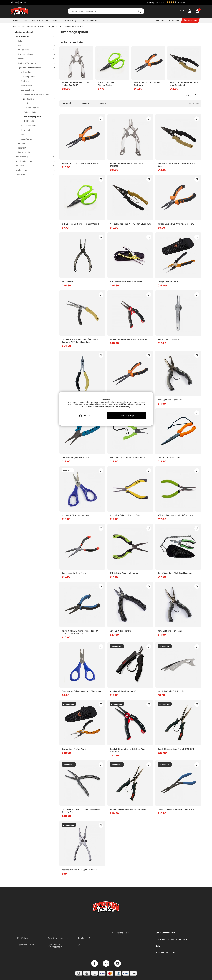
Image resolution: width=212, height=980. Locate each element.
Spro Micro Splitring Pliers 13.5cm (125, 515)
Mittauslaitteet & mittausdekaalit (35, 94)
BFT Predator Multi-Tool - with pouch (126, 282)
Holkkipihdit (29, 121)
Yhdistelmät (35, 50)
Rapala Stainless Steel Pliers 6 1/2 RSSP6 (176, 749)
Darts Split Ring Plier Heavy (170, 400)
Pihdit (26, 103)
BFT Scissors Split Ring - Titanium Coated (109, 84)
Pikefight (22, 148)
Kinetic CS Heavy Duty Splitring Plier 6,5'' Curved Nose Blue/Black (80, 632)
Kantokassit (26, 81)
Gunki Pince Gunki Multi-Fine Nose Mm (175, 573)
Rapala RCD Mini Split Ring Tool (171, 691)
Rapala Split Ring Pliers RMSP (123, 691)
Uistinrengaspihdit (32, 117)
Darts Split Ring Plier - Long (170, 631)
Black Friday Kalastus (165, 953)
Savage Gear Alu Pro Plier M (170, 282)
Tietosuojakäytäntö (26, 945)
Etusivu (16, 27)
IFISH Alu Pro (67, 282)
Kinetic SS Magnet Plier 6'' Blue (75, 458)
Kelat (35, 41)
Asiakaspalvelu (153, 2)
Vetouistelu (34, 166)
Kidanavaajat (27, 85)
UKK (80, 945)
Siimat (35, 59)
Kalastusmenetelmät (28, 27)
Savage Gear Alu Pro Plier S (74, 749)
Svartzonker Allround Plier (169, 458)
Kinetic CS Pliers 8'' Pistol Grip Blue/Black (176, 809)
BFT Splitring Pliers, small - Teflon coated (176, 515)
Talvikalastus (34, 175)
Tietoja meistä (84, 938)
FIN (21, 2)
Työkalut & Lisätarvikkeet (60, 27)
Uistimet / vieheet (35, 54)
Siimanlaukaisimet (29, 126)
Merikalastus (34, 170)
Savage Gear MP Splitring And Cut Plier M (147, 84)
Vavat (35, 45)
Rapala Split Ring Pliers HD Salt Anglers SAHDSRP (75, 84)
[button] (181, 2)
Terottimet (25, 130)
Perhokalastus (34, 157)
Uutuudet (160, 20)
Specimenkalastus (34, 161)
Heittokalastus (43, 27)
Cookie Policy (124, 406)
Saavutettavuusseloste (58, 938)
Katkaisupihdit (30, 112)
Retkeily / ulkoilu (90, 20)
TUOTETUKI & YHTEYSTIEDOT (55, 946)
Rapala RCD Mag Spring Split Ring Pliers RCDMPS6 (128, 750)
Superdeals (190, 20)
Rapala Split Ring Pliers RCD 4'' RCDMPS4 (128, 339)
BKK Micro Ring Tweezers (169, 339)
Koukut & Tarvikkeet (35, 63)
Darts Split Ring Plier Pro (120, 631)
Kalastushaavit (27, 72)
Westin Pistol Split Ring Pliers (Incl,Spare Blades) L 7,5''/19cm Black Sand (80, 341)
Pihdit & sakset (78, 27)
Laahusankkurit (28, 90)
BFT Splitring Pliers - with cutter (124, 573)
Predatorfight (24, 152)
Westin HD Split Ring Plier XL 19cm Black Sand (130, 224)
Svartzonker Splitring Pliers (74, 573)
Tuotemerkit (174, 20)
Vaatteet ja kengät (70, 20)
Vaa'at (24, 134)
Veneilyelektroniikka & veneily (45, 20)
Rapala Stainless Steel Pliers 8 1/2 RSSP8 (128, 809)
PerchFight (23, 143)
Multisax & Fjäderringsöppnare (75, 515)
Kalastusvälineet (20, 20)
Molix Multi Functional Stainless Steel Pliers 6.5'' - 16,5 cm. (81, 811)
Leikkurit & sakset (31, 108)
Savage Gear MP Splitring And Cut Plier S (176, 224)
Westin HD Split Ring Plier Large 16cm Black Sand (184, 84)
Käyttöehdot (23, 938)
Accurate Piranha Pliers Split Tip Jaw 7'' (79, 870)
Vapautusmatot (28, 139)
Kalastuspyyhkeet (29, 76)
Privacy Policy (101, 406)
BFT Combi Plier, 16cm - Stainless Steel (127, 458)
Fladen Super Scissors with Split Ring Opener (82, 691)
